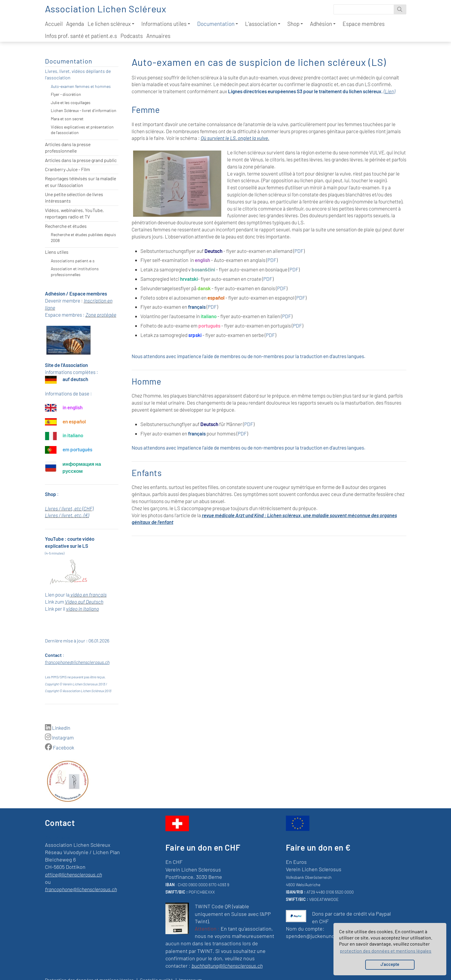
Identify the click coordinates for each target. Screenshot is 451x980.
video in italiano (83, 609)
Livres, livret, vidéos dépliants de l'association (78, 74)
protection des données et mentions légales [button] (386, 951)
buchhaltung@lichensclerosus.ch (227, 966)
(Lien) (389, 91)
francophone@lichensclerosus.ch (77, 662)
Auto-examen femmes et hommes (81, 86)
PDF (299, 251)
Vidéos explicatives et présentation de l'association (82, 130)
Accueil (54, 24)
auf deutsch (75, 379)
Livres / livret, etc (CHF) (69, 508)
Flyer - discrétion (66, 94)
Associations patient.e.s (73, 261)
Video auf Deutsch (84, 602)
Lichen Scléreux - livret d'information (84, 110)
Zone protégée (101, 315)
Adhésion (323, 24)
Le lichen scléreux (111, 24)
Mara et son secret (67, 119)
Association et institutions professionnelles (75, 272)
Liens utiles (57, 252)
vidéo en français (89, 595)
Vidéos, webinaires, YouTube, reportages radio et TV (74, 213)
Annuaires (158, 36)
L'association (263, 24)
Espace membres (364, 24)
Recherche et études (66, 226)
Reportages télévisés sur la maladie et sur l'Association (81, 182)
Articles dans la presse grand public (81, 160)
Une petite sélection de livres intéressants (74, 197)
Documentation (218, 24)
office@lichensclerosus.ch (73, 874)
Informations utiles (166, 24)
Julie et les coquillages (71, 102)
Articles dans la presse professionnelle (68, 147)
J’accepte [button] (390, 964)
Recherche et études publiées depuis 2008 (83, 237)
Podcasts (132, 36)
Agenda (75, 24)
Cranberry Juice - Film (67, 169)
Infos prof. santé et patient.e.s (81, 36)
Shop (295, 24)
